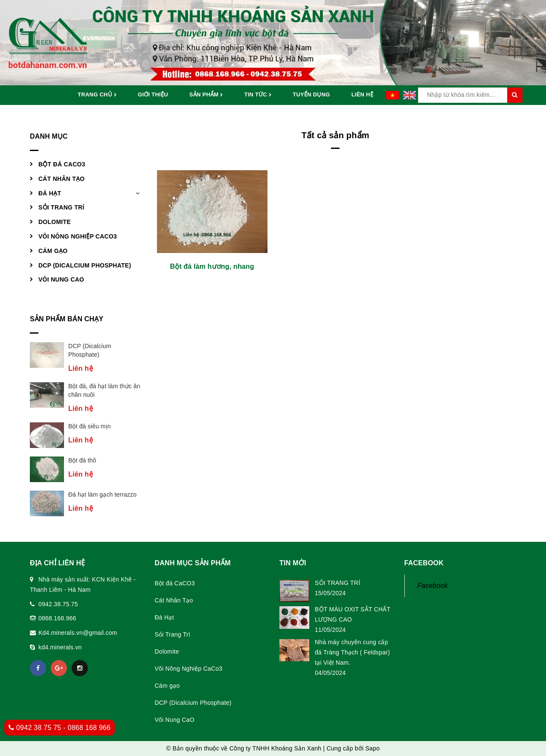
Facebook (433, 586)
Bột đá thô (82, 460)
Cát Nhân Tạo (61, 179)
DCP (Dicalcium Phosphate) (85, 265)
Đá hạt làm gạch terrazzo (102, 494)
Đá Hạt (50, 193)
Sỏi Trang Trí (61, 207)
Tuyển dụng (311, 94)
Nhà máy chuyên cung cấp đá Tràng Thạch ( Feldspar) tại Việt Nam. (352, 652)
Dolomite (55, 222)
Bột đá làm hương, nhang (212, 266)
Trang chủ (97, 95)
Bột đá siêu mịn (90, 426)
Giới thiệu (153, 94)
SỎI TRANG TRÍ (337, 583)
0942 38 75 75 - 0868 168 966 (60, 728)
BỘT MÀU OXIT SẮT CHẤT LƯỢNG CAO (353, 614)
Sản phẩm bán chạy (67, 319)
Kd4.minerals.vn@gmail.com (78, 633)
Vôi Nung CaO (61, 279)
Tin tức (258, 95)
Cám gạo (53, 251)
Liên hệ (362, 94)
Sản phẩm (206, 95)
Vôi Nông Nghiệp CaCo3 (78, 236)
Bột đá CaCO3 (62, 164)
